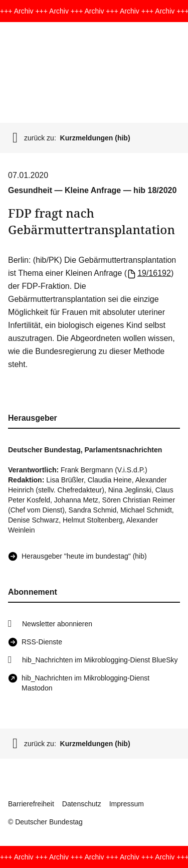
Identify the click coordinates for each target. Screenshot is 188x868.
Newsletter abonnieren (57, 624)
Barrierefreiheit (31, 804)
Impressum (127, 804)
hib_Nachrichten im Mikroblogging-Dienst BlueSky (100, 660)
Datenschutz (82, 804)
